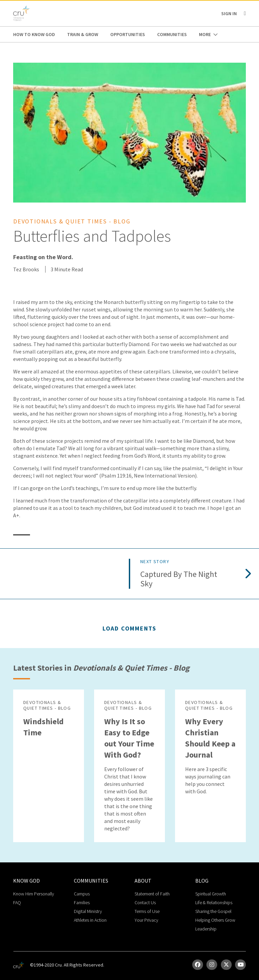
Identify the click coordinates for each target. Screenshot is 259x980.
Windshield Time (44, 727)
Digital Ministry (88, 911)
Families (82, 902)
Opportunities (128, 34)
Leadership (206, 929)
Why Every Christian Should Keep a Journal (210, 738)
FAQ (17, 902)
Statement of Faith (152, 894)
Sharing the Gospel (213, 911)
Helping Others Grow (215, 920)
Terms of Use (147, 911)
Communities (172, 34)
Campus (82, 894)
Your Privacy (146, 920)
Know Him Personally (34, 894)
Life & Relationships (214, 902)
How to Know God (34, 34)
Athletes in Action (90, 920)
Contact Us (145, 902)
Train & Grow (83, 34)
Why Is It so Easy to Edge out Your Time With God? (129, 738)
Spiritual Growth (211, 894)
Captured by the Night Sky (179, 579)
